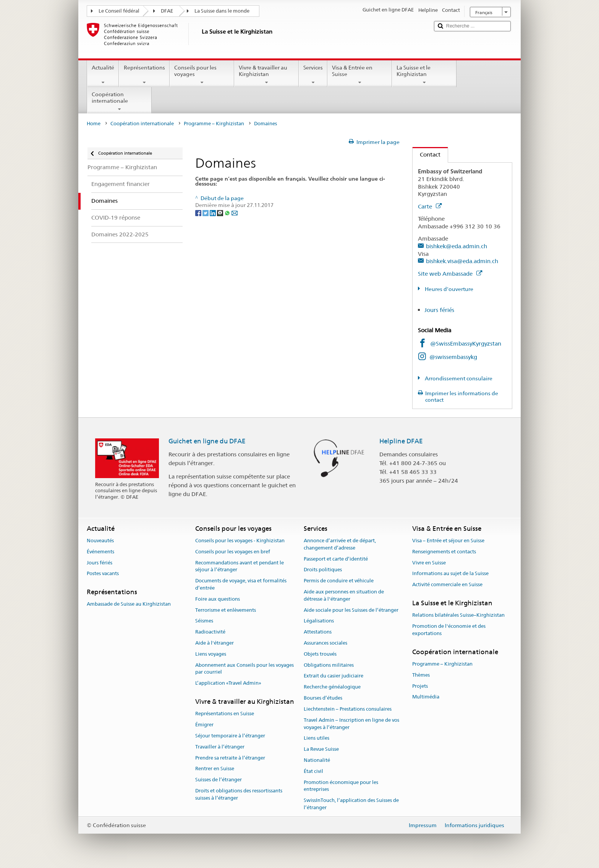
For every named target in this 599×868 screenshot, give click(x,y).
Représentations (144, 75)
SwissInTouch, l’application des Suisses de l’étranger (351, 804)
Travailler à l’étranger (220, 747)
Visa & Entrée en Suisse (360, 75)
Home (94, 124)
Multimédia (426, 697)
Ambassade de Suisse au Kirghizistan (129, 604)
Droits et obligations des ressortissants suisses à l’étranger (239, 794)
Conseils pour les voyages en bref (233, 552)
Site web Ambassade (450, 274)
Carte (430, 206)
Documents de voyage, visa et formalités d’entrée (241, 584)
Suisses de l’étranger (219, 780)
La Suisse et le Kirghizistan (424, 75)
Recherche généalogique (332, 687)
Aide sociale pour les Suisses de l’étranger (351, 610)
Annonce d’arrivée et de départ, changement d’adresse (340, 544)
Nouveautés (100, 541)
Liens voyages (211, 654)
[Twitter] (206, 212)
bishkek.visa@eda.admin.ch (462, 261)
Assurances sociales (325, 643)
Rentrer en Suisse (215, 769)
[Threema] (221, 212)
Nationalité (317, 760)
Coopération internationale (119, 102)
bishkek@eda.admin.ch (457, 246)
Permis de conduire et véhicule (339, 581)
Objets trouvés (320, 654)
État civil (313, 771)
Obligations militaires (329, 665)
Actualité (103, 75)
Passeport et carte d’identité (336, 559)
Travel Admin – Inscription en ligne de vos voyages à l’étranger (351, 724)
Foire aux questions (218, 599)
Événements (100, 552)
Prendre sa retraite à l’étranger (230, 758)
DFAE (167, 11)
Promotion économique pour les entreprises (341, 786)
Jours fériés (439, 310)
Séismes (204, 621)
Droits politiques (323, 570)
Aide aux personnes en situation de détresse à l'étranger (344, 595)
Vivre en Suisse (429, 563)
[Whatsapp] (228, 212)
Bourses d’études (323, 698)
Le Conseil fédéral (119, 11)
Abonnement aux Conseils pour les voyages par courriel (244, 669)
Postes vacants (103, 574)
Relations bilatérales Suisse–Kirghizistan (458, 615)
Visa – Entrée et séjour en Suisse (448, 541)
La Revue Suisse (321, 749)
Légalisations (319, 621)
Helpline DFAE (401, 441)
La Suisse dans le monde (222, 11)
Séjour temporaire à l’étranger (230, 736)
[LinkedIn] (213, 212)
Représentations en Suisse (225, 714)
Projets (420, 686)
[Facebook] (199, 212)
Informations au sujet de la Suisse (450, 574)
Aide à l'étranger (215, 643)
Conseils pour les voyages (202, 75)
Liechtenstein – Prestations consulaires (348, 709)
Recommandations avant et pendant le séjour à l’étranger (240, 566)
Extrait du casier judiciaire (333, 676)
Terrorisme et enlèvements (226, 610)
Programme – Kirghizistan (214, 124)
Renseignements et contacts (444, 552)
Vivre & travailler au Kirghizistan (266, 75)
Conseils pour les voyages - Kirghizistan (240, 541)
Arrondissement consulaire (458, 378)
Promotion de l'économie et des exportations (449, 630)
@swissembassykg (453, 357)
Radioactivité (210, 632)
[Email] (235, 212)
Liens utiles (316, 738)
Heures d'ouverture (448, 289)
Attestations (318, 632)
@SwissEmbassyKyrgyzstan (466, 343)
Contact (427, 154)
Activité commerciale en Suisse (447, 584)
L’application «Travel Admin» (228, 683)
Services (313, 75)
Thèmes (421, 675)
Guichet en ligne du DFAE (207, 441)
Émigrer (204, 725)
